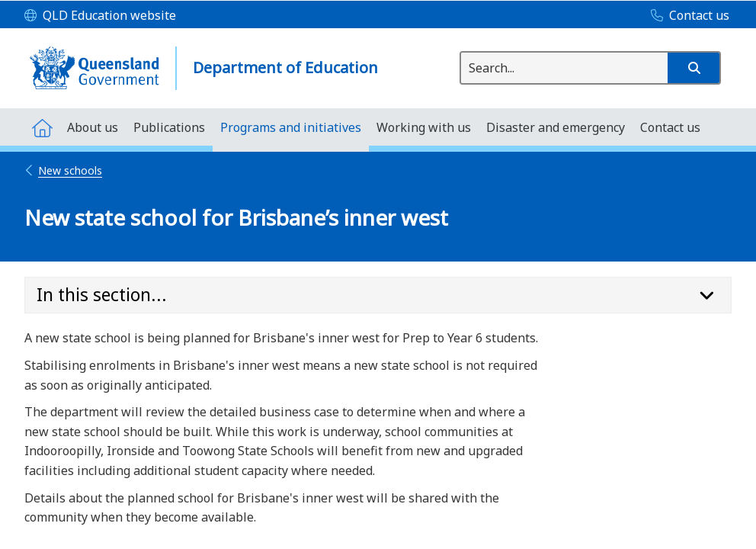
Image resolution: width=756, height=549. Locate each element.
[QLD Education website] (100, 16)
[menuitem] (42, 127)
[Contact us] (686, 16)
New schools (63, 170)
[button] (694, 68)
